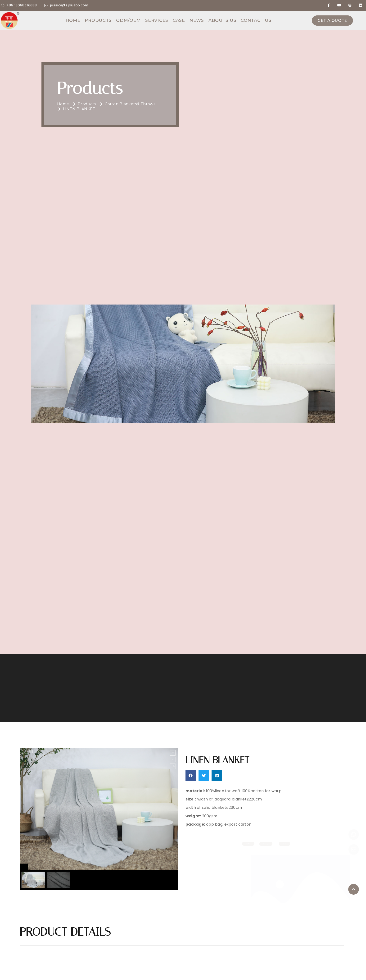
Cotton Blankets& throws (130, 104)
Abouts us (222, 21)
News (197, 21)
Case (179, 21)
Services (157, 21)
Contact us (256, 21)
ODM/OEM (128, 21)
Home (73, 21)
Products (98, 21)
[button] (191, 775)
